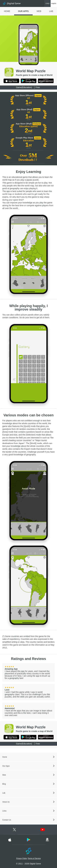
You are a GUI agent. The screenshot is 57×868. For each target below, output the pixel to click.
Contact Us (7, 820)
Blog (4, 784)
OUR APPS (23, 11)
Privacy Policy (22, 858)
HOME (7, 11)
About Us (6, 802)
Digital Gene (12, 3)
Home (5, 757)
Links (4, 811)
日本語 (47, 3)
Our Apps (6, 766)
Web (4, 775)
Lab (4, 793)
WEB (39, 11)
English (54, 3)
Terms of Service (34, 858)
